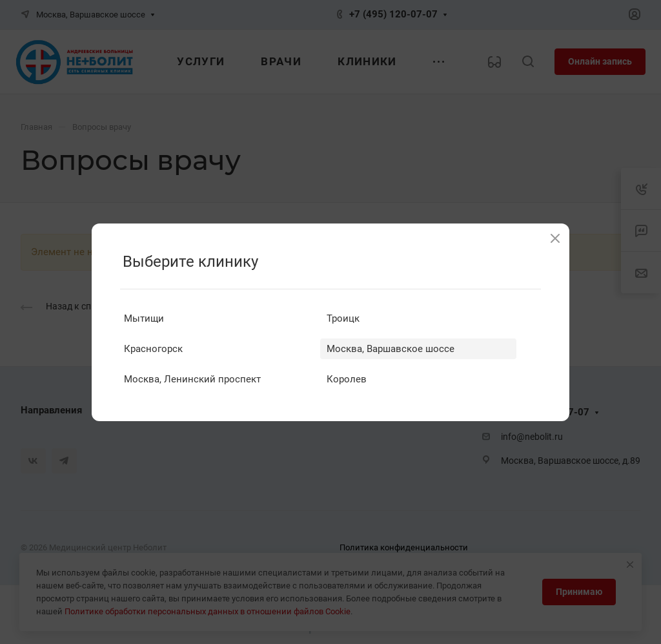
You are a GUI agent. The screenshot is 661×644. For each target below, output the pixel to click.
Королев (347, 379)
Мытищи (144, 318)
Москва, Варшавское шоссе (391, 349)
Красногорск (153, 349)
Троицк (343, 318)
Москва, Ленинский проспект (192, 379)
